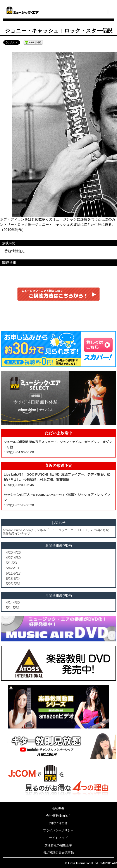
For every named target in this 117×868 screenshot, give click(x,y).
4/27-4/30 (13, 558)
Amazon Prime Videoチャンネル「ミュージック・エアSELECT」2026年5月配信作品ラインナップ (56, 532)
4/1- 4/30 (13, 603)
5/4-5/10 (12, 568)
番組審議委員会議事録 (58, 853)
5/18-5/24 (13, 579)
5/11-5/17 (13, 573)
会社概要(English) (58, 816)
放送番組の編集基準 (58, 845)
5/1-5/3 (11, 563)
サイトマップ (58, 838)
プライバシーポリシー (58, 830)
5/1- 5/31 (13, 608)
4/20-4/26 (13, 553)
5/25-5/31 (13, 584)
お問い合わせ (58, 823)
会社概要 (58, 808)
